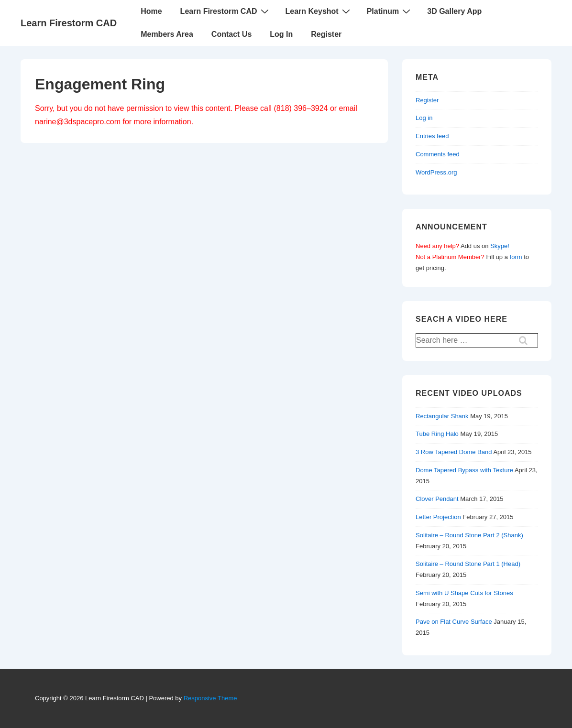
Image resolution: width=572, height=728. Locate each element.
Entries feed (432, 136)
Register (326, 34)
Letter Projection (438, 517)
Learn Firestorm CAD (69, 23)
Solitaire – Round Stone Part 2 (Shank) (469, 535)
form (516, 257)
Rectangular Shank (442, 416)
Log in (424, 118)
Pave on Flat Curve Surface (454, 622)
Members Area (167, 34)
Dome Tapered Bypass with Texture (464, 470)
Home (151, 11)
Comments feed (438, 154)
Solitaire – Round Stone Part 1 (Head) (468, 564)
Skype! (500, 246)
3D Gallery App (454, 11)
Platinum (390, 11)
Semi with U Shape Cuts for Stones (464, 593)
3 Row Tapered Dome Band (454, 452)
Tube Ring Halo (437, 434)
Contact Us (231, 34)
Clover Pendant (437, 499)
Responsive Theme (210, 698)
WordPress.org (436, 172)
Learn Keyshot (319, 11)
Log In (281, 34)
